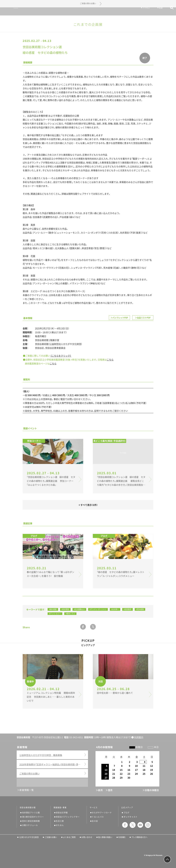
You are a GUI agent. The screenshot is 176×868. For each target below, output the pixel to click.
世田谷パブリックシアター (68, 817)
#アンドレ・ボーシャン (98, 609)
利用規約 (122, 837)
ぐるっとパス (98, 817)
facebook (83, 627)
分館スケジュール (30, 825)
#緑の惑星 (53, 609)
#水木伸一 (115, 609)
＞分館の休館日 (151, 790)
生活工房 (60, 821)
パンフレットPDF (120, 318)
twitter (93, 627)
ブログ (127, 813)
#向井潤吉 (65, 609)
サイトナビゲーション (9, 11)
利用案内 (139, 737)
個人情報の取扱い (105, 837)
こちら (110, 360)
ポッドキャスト (130, 817)
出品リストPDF (144, 318)
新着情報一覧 (27, 790)
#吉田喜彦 (127, 609)
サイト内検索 (168, 12)
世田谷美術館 (88, 11)
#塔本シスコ (70, 614)
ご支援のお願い (51, 837)
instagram (148, 825)
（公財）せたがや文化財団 (29, 837)
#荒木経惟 (140, 609)
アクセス (143, 12)
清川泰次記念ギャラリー (33, 817)
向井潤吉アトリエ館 (31, 813)
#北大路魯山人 (79, 609)
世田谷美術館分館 (28, 808)
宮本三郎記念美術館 (31, 821)
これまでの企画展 (88, 24)
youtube (140, 825)
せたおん (60, 825)
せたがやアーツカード (102, 813)
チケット (126, 12)
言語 (157, 12)
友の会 (95, 821)
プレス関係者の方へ (139, 837)
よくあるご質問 (69, 837)
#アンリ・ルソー (55, 614)
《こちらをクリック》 (61, 356)
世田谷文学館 (62, 813)
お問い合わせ (87, 837)
